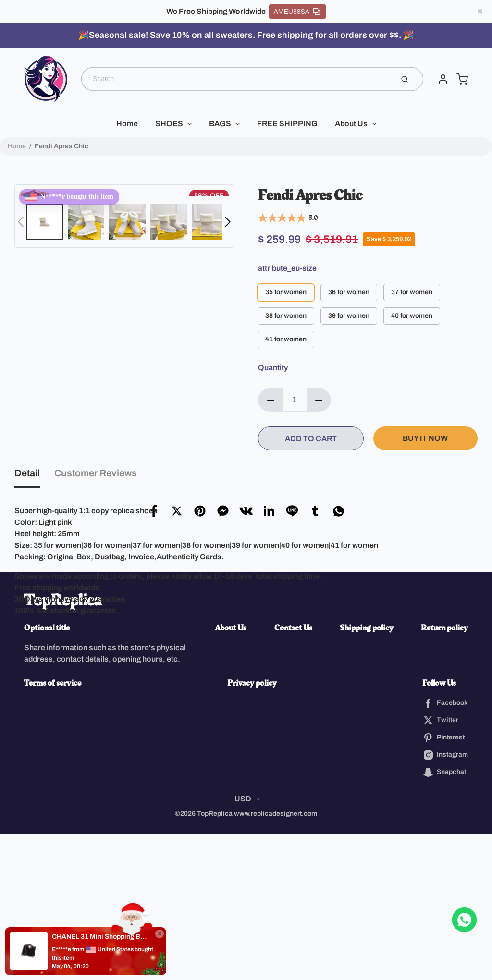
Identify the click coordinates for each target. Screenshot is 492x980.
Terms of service (53, 829)
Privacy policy (252, 829)
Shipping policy (367, 774)
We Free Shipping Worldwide (216, 11)
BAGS (220, 124)
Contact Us (293, 774)
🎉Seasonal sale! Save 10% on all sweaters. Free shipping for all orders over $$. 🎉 (246, 35)
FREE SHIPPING (287, 124)
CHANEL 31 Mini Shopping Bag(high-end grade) (101, 937)
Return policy (444, 774)
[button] (21, 222)
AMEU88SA (297, 12)
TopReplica (63, 747)
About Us (351, 124)
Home (127, 124)
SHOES (169, 124)
